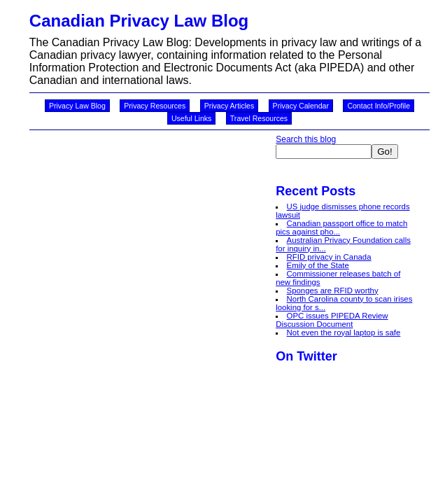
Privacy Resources (155, 106)
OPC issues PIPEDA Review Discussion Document (332, 320)
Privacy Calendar (301, 106)
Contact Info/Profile (379, 106)
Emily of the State (318, 265)
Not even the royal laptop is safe (344, 332)
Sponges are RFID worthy (333, 290)
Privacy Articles (229, 106)
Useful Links (191, 118)
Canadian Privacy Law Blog (139, 21)
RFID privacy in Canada (329, 257)
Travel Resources (259, 118)
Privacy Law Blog (77, 106)
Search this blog (306, 139)
